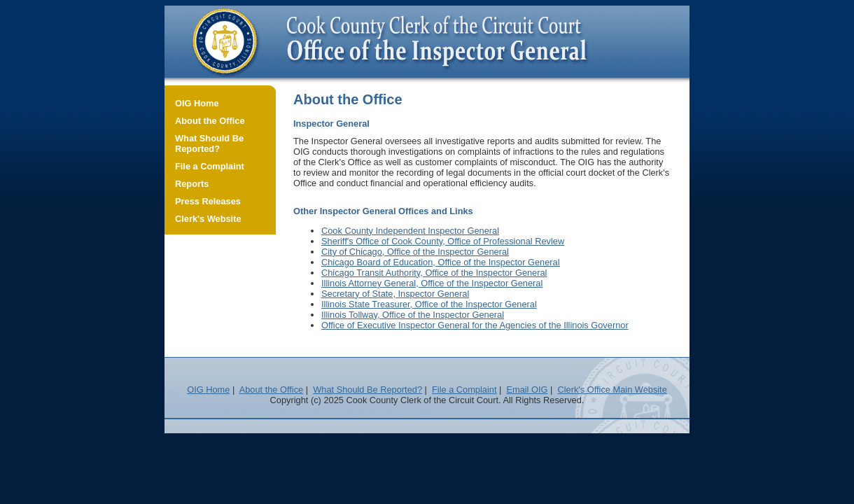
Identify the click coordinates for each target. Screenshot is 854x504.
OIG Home (197, 103)
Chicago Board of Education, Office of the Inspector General (441, 262)
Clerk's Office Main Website (612, 390)
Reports (192, 184)
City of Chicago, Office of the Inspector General (415, 252)
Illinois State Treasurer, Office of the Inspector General (429, 304)
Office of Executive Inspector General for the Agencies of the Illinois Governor (475, 325)
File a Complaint (210, 166)
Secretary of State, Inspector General (395, 294)
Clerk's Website (208, 219)
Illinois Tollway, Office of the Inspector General (413, 315)
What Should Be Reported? (209, 143)
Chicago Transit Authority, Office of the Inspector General (434, 273)
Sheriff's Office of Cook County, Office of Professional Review (443, 241)
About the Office (210, 121)
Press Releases (208, 201)
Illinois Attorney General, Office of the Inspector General (432, 283)
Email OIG (527, 390)
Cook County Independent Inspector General (410, 231)
